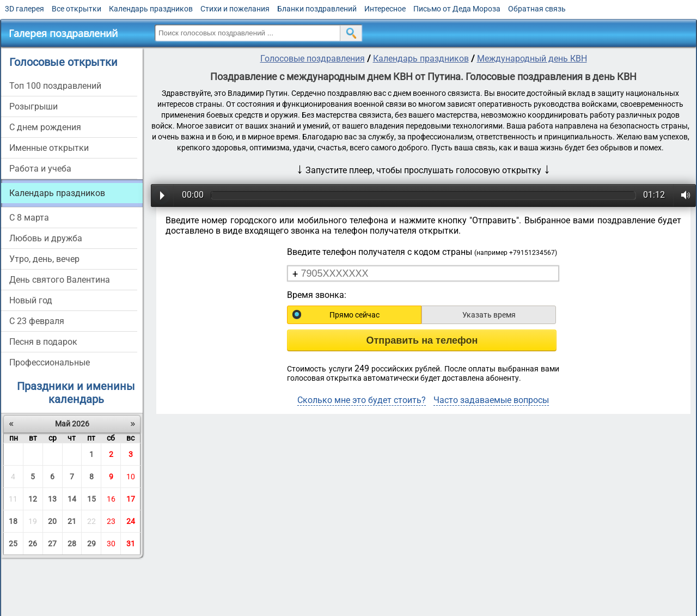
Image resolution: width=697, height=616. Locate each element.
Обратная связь (537, 9)
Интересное (385, 9)
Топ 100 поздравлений (55, 86)
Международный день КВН (532, 59)
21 (72, 521)
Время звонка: (317, 295)
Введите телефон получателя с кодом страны (422, 252)
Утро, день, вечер (44, 259)
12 (33, 499)
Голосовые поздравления (313, 59)
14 (72, 499)
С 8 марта (29, 218)
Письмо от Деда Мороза (457, 9)
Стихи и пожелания (235, 9)
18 (13, 521)
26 (33, 544)
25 (13, 544)
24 (131, 521)
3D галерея (25, 9)
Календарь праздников (151, 9)
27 (52, 544)
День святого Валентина (60, 280)
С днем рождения (45, 127)
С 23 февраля (37, 321)
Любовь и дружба (46, 238)
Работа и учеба (40, 169)
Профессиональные (50, 362)
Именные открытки (49, 148)
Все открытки (77, 9)
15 (91, 499)
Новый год (31, 300)
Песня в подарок (43, 342)
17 (131, 499)
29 (91, 544)
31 (131, 544)
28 (72, 544)
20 (52, 521)
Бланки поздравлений (317, 9)
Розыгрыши (33, 106)
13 (52, 499)
